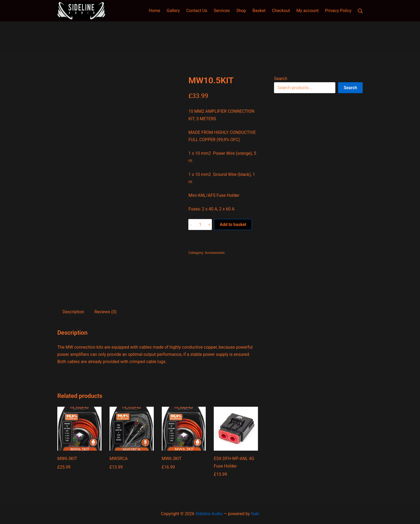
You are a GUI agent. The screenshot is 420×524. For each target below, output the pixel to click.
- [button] (191, 225)
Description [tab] (73, 312)
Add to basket (233, 225)
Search (281, 79)
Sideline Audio (209, 514)
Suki (255, 514)
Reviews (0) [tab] (106, 312)
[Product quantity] (200, 225)
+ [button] (209, 225)
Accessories (215, 252)
